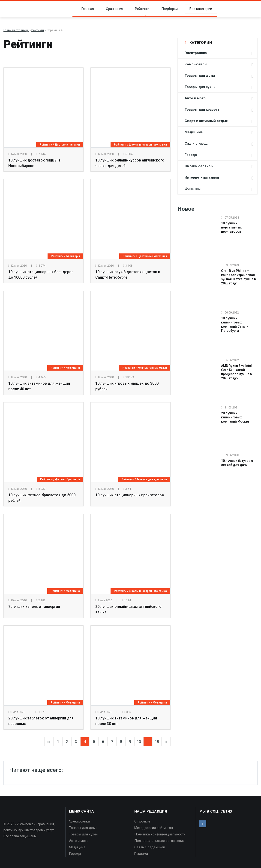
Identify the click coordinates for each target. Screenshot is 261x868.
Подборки (166, 9)
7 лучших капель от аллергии (34, 607)
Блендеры (73, 256)
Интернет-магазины (202, 177)
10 (139, 742)
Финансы (193, 189)
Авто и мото (195, 98)
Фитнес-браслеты (67, 479)
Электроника (196, 53)
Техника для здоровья (152, 479)
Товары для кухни (200, 87)
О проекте (142, 821)
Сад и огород (196, 143)
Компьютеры (196, 64)
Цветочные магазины (152, 256)
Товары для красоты (202, 110)
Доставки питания (67, 145)
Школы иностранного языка (148, 145)
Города (191, 155)
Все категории (201, 9)
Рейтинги (139, 9)
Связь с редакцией (150, 847)
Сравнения (111, 9)
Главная (84, 9)
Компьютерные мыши (152, 368)
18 (157, 742)
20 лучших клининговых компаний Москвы (236, 417)
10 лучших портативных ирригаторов (231, 227)
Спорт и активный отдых (206, 121)
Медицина (73, 368)
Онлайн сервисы (199, 166)
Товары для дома (200, 76)
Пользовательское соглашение (159, 841)
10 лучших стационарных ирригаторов (130, 495)
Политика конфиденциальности (160, 834)
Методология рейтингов (154, 828)
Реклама (141, 854)
